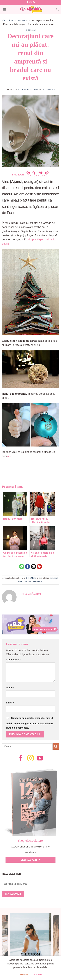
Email (10, 703)
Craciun (27, 581)
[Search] (57, 9)
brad (20, 581)
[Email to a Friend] (40, 174)
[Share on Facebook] (35, 174)
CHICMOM (22, 20)
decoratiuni (37, 581)
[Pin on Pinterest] (46, 174)
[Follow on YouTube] (34, 2)
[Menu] (4, 9)
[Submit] (56, 746)
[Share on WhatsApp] (29, 174)
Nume (10, 688)
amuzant (54, 578)
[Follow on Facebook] (27, 2)
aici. (10, 456)
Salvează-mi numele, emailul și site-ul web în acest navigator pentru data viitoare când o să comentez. (30, 723)
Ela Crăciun (8, 20)
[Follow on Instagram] (30, 2)
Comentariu (13, 660)
